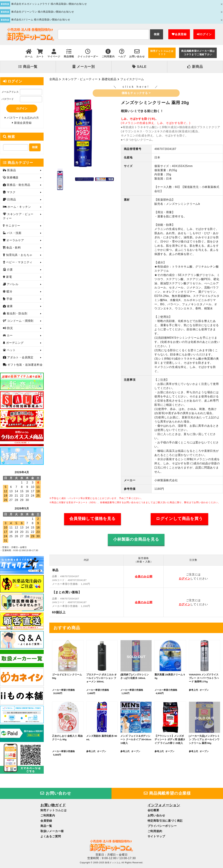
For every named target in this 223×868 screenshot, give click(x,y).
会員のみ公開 (144, 576)
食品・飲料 (13, 248)
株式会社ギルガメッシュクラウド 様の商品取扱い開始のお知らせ (49, 4)
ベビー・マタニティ (19, 262)
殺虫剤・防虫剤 (17, 313)
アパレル (12, 284)
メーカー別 (84, 67)
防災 (10, 328)
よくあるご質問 (51, 836)
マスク (11, 192)
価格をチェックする (136, 93)
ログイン (204, 34)
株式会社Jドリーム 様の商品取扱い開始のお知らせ (41, 20)
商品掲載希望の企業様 (167, 793)
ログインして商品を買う (179, 519)
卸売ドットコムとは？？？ (162, 53)
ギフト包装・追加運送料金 (25, 365)
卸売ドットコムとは (54, 810)
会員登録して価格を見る (93, 519)
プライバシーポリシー (162, 826)
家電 (9, 277)
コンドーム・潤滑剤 (20, 321)
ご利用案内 (48, 815)
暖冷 (9, 292)
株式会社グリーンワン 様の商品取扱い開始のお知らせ (43, 12)
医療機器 (12, 178)
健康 (9, 306)
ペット (11, 350)
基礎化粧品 (109, 79)
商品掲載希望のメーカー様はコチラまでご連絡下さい (198, 53)
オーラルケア (15, 240)
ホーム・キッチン (19, 207)
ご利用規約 (155, 831)
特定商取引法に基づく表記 (165, 821)
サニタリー (12, 226)
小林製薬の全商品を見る (136, 539)
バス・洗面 (14, 233)
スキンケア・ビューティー (80, 79)
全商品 (54, 79)
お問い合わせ (56, 793)
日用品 (11, 199)
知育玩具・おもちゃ (19, 255)
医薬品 (11, 170)
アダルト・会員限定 (20, 357)
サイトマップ (156, 836)
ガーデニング (14, 343)
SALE (139, 67)
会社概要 (153, 810)
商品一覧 (28, 67)
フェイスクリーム (132, 79)
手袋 (9, 299)
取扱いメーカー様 (52, 831)
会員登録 (179, 34)
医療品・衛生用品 (18, 185)
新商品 (195, 67)
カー (9, 335)
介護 (9, 270)
